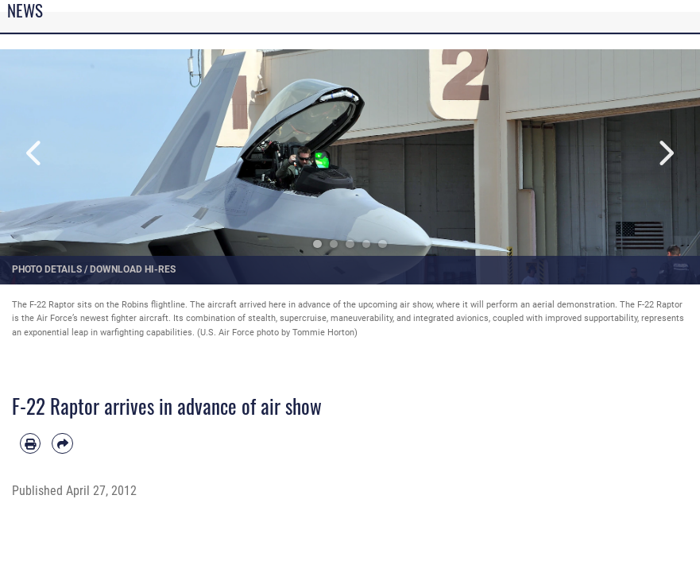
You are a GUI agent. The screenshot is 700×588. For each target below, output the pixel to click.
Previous (35, 153)
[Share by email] (62, 443)
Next (665, 153)
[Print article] (30, 443)
